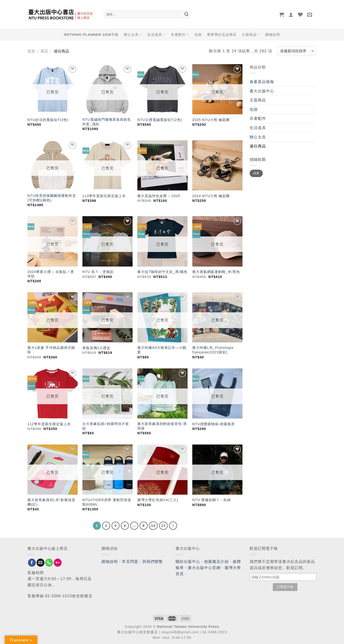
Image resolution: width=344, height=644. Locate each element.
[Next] (173, 526)
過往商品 (258, 146)
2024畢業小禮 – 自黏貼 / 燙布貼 (51, 274)
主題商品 (251, 34)
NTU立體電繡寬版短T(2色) (160, 120)
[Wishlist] (300, 15)
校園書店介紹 (217, 562)
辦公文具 (133, 34)
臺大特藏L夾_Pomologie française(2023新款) (213, 350)
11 (164, 526)
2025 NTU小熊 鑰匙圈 (211, 120)
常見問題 (130, 562)
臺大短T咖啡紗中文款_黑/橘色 (162, 272)
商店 (44, 51)
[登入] (291, 15)
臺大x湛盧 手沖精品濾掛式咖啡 (51, 350)
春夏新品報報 (262, 82)
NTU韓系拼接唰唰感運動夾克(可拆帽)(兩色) (52, 198)
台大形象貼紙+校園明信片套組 (106, 426)
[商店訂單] (297, 51)
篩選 (256, 173)
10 (153, 526)
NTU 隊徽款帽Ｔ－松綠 (212, 500)
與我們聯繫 (153, 562)
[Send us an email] (40, 563)
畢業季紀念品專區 (222, 35)
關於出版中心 (188, 562)
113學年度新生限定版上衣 (104, 196)
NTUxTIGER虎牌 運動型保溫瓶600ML (107, 502)
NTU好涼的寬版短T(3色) (48, 120)
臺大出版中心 (262, 91)
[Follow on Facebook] (32, 563)
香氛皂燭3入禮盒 (97, 348)
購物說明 (273, 35)
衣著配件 (180, 34)
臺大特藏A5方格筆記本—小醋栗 (162, 350)
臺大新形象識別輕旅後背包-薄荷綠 (162, 426)
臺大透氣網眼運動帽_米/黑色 (216, 272)
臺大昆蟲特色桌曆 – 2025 (159, 196)
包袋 (198, 35)
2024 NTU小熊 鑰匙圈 (211, 196)
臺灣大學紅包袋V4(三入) (158, 500)
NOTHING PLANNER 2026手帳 (91, 35)
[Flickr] (58, 563)
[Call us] (49, 563)
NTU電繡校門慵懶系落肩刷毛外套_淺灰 (107, 122)
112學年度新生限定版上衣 (49, 424)
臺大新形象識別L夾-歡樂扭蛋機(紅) (51, 502)
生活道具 (156, 34)
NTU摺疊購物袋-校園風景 (214, 424)
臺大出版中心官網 (204, 568)
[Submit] (186, 15)
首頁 (31, 51)
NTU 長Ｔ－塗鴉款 (98, 272)
